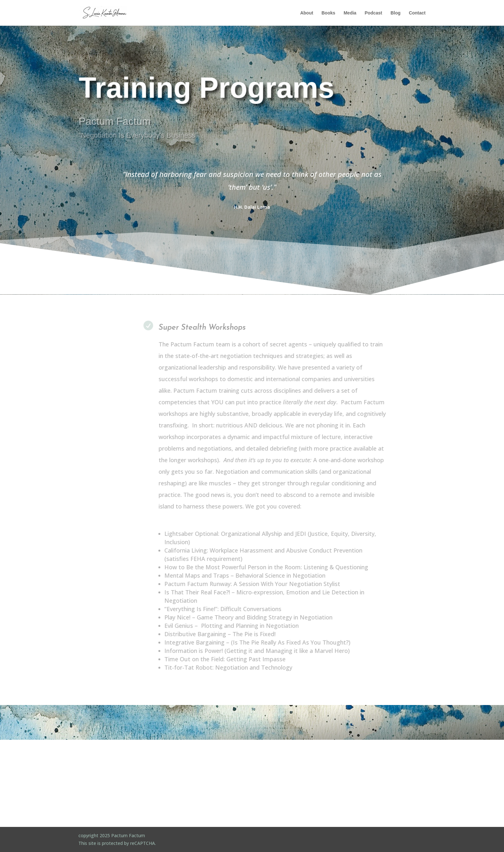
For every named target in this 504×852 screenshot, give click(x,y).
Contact (417, 13)
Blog (396, 13)
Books (328, 13)
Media (350, 13)
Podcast (373, 13)
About (307, 13)
